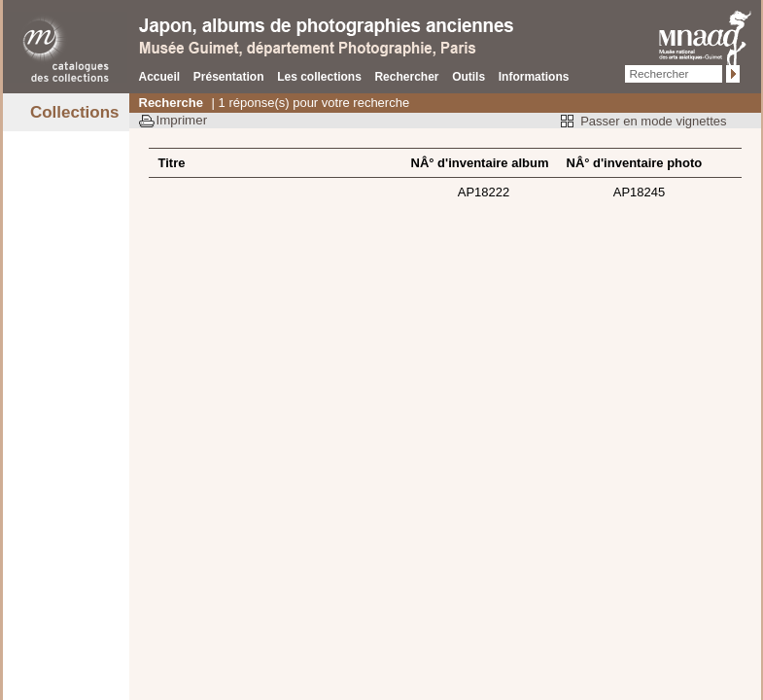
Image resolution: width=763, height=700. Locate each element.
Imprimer (182, 120)
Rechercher (406, 77)
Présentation (229, 77)
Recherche (171, 103)
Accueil (160, 77)
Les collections (319, 77)
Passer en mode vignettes (653, 121)
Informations (534, 77)
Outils (468, 77)
